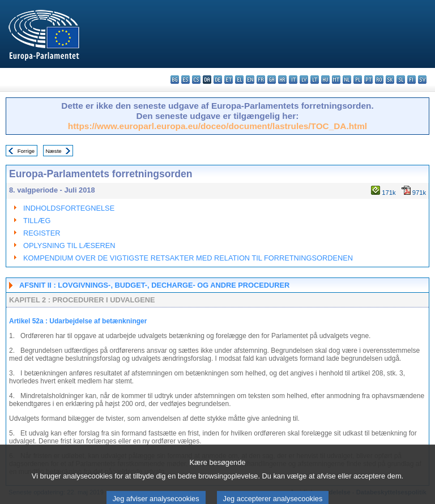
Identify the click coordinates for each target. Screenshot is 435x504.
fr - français (261, 80)
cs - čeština (196, 80)
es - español (185, 80)
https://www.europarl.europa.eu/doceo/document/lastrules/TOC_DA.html (217, 126)
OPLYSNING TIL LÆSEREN (69, 245)
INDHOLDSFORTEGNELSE (69, 208)
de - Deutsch (218, 80)
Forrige (26, 151)
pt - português (368, 80)
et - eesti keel (229, 80)
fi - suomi (411, 80)
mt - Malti (336, 80)
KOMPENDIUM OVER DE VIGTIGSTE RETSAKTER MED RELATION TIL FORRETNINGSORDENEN (188, 258)
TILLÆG (37, 221)
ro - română (379, 80)
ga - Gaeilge (272, 80)
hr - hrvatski (282, 80)
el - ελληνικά (239, 80)
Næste (53, 151)
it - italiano (293, 80)
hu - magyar (325, 80)
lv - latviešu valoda (304, 80)
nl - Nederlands (347, 80)
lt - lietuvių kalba (315, 80)
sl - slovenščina (401, 80)
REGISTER (42, 233)
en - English (250, 80)
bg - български (175, 80)
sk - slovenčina (390, 80)
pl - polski (358, 80)
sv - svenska (422, 80)
